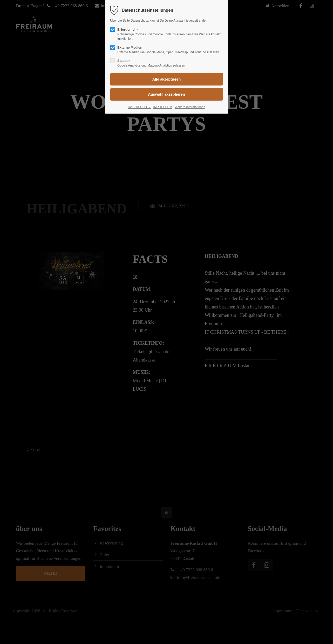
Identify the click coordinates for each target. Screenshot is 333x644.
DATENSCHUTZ (139, 107)
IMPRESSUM (163, 107)
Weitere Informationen (190, 107)
